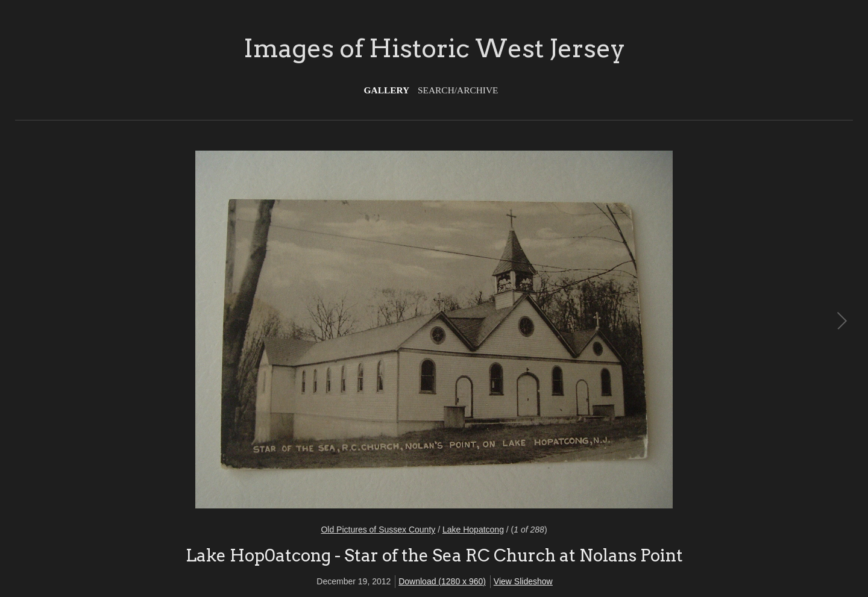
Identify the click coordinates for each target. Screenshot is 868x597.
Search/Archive (458, 90)
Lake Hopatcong (473, 530)
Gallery (387, 90)
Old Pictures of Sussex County (378, 530)
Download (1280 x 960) (442, 581)
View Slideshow (523, 581)
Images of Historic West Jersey (434, 48)
